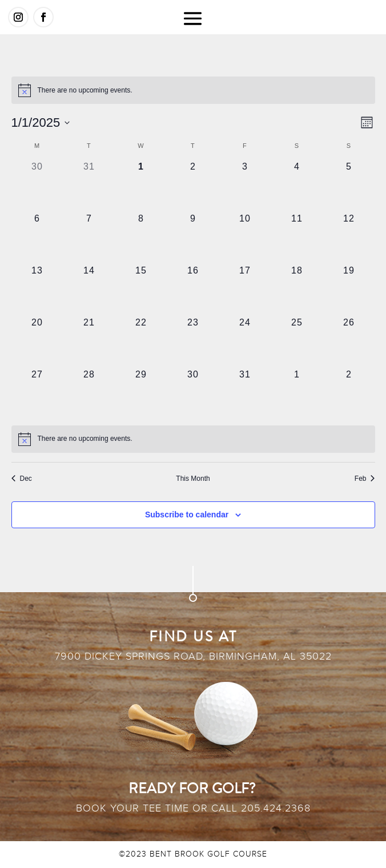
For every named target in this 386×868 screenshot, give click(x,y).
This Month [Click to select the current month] (193, 479)
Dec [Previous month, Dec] (22, 479)
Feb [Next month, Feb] (365, 479)
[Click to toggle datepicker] (41, 122)
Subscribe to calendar (187, 515)
